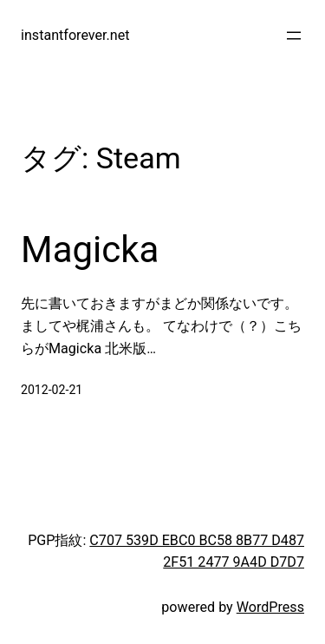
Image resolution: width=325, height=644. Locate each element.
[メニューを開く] (294, 36)
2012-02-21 (52, 390)
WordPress (270, 607)
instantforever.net (75, 35)
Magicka (90, 250)
